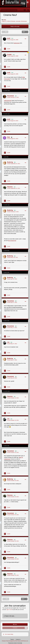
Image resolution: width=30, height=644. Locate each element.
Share (15, 624)
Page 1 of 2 (15, 32)
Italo (9, 137)
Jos (8, 342)
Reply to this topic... (9, 616)
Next (24, 32)
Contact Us (18, 639)
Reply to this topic (15, 26)
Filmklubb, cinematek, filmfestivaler (19, 21)
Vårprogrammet (8, 101)
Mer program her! (12, 241)
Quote (9, 49)
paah (5, 20)
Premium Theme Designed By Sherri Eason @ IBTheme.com (15, 641)
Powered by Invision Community (15, 643)
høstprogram (17, 43)
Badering (10, 162)
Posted (13, 40)
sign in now (9, 610)
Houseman (11, 96)
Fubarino (10, 187)
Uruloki (9, 54)
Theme (12, 639)
